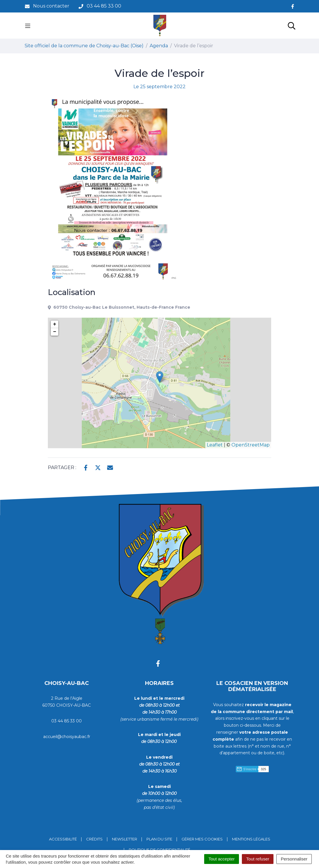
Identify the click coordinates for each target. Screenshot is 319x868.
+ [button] (55, 324)
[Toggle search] (292, 26)
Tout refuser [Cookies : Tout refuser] (258, 859)
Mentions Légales (251, 839)
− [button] (55, 332)
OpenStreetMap (251, 445)
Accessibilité (63, 839)
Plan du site (159, 839)
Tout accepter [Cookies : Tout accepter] (222, 859)
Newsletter (125, 839)
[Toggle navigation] (28, 26)
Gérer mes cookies (202, 839)
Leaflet (215, 445)
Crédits (94, 839)
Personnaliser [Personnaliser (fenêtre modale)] (294, 859)
